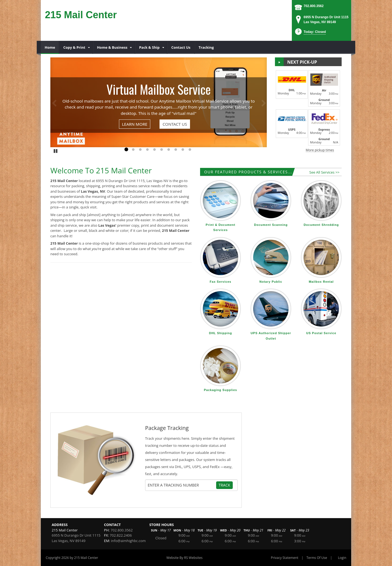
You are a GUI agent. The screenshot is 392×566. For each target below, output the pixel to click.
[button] (310, 33)
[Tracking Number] (182, 485)
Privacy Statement (285, 558)
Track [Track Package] (224, 485)
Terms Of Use (317, 558)
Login (342, 558)
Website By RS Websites (184, 558)
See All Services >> (324, 172)
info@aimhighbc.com (128, 541)
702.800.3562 (313, 6)
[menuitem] (50, 47)
